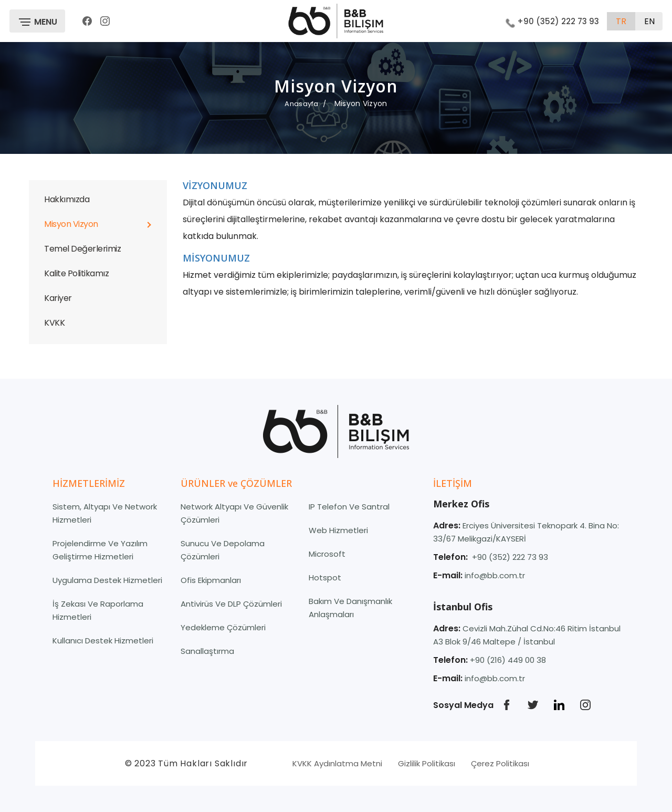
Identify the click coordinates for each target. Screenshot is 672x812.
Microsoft (327, 554)
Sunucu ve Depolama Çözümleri (223, 550)
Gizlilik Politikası (427, 763)
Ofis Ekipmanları (211, 580)
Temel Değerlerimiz (82, 249)
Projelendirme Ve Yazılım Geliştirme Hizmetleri (100, 550)
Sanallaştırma (207, 651)
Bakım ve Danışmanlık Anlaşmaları (350, 608)
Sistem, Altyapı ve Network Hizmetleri (105, 513)
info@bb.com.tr (495, 575)
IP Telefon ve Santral (349, 507)
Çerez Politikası (500, 763)
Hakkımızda (67, 199)
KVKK (54, 323)
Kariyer (58, 298)
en (649, 21)
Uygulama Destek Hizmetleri (107, 580)
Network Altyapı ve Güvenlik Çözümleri (234, 513)
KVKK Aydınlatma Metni (337, 763)
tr (621, 21)
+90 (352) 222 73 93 (552, 21)
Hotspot (325, 577)
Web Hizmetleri (338, 530)
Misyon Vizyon (71, 224)
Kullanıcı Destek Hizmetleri (103, 641)
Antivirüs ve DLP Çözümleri (231, 604)
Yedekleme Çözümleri (223, 627)
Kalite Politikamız (76, 273)
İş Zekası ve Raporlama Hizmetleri (98, 610)
